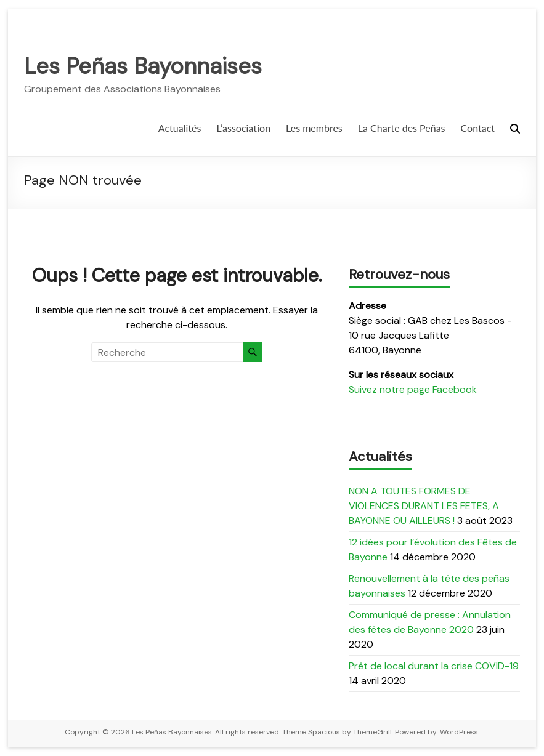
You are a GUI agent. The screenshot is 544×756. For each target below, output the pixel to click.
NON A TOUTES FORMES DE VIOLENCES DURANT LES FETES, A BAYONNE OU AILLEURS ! (424, 506)
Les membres (314, 128)
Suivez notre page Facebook (413, 389)
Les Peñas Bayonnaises (143, 66)
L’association (243, 128)
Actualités (180, 128)
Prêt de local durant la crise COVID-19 (434, 666)
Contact (478, 128)
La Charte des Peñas (402, 128)
